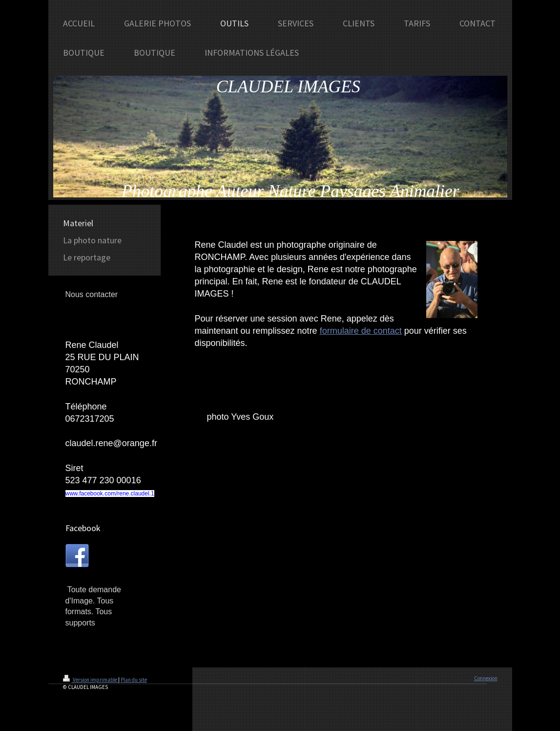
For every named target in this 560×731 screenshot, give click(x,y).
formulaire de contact (361, 331)
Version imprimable (91, 680)
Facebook (83, 528)
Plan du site (134, 680)
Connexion (486, 678)
